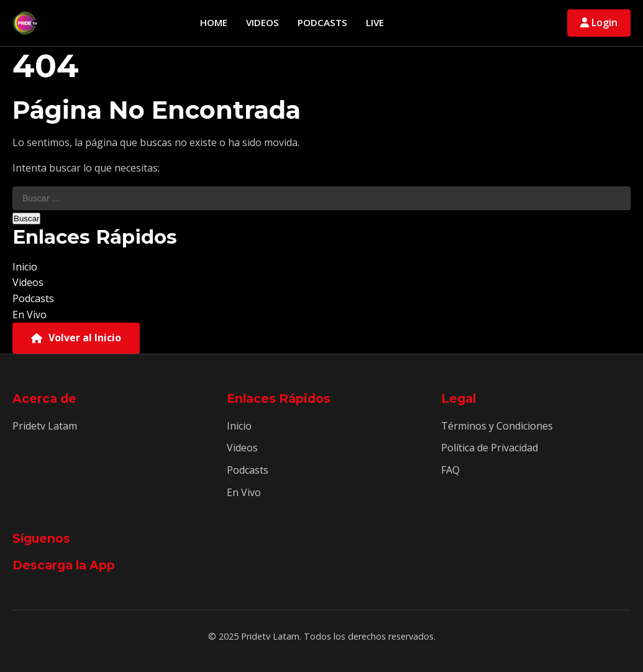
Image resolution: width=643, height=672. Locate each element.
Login (599, 22)
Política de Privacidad (490, 448)
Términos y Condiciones (497, 426)
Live (375, 22)
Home (214, 22)
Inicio (25, 267)
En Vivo (30, 315)
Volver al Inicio (76, 338)
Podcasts (322, 22)
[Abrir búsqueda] (551, 23)
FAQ (450, 470)
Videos (262, 22)
